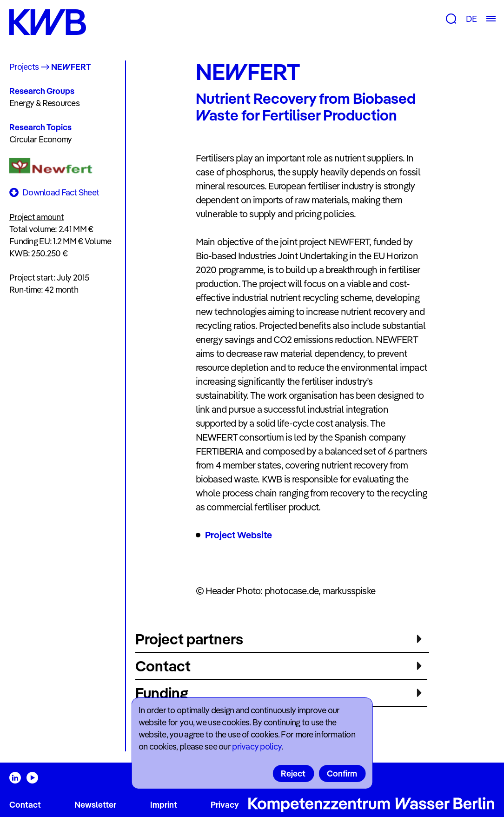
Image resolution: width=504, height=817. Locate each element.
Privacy (225, 805)
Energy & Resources (44, 103)
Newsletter (95, 805)
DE (471, 19)
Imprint (164, 805)
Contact (25, 805)
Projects (24, 67)
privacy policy (257, 747)
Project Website (239, 535)
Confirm (342, 773)
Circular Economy (40, 139)
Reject (293, 773)
